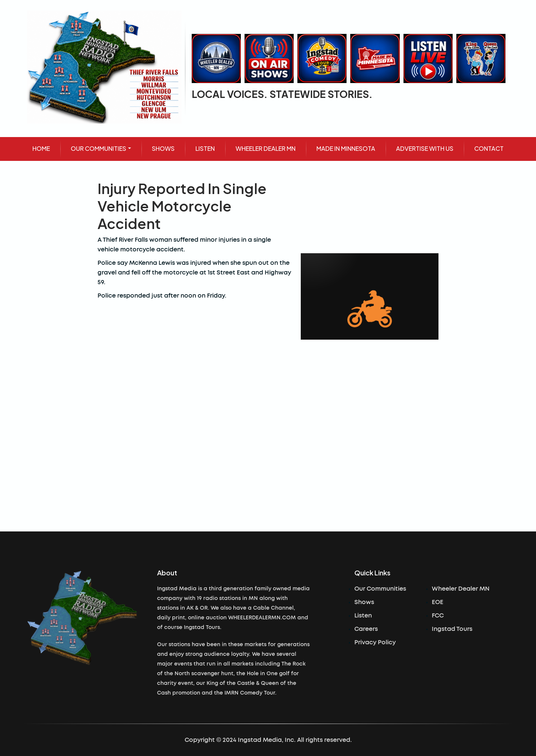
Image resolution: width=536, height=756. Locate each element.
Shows (364, 602)
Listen (363, 616)
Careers (366, 629)
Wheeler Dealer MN (461, 589)
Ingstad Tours (452, 629)
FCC (438, 616)
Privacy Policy (375, 642)
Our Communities (380, 589)
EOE (438, 602)
